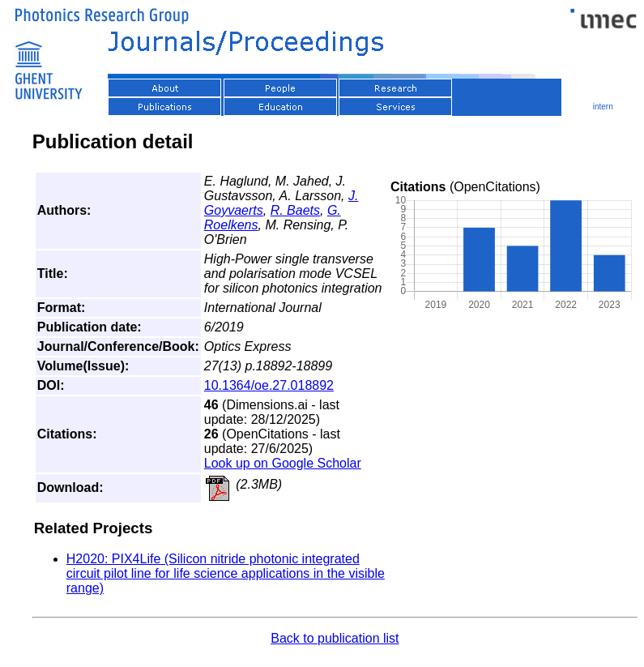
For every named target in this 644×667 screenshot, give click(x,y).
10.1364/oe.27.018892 (269, 385)
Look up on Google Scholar (283, 463)
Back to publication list (335, 638)
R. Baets (295, 210)
